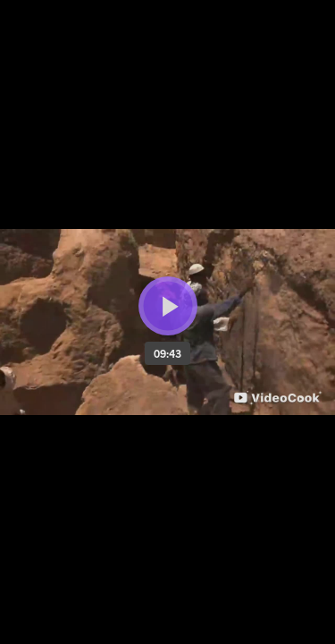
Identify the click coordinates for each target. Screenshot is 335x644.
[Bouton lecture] (168, 306)
